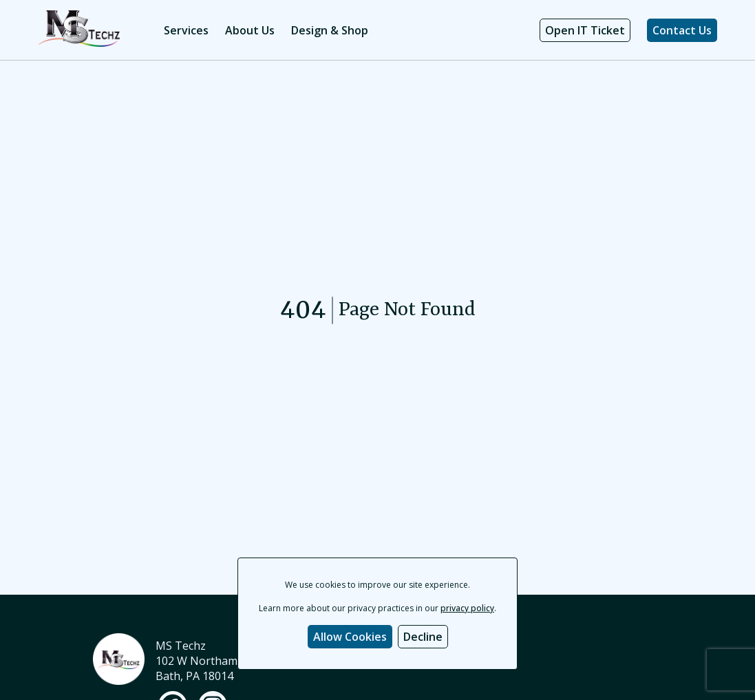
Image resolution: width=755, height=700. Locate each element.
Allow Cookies (350, 637)
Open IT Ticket (585, 30)
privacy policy (467, 608)
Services (186, 30)
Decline (423, 637)
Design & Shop (330, 30)
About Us (250, 30)
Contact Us (682, 30)
